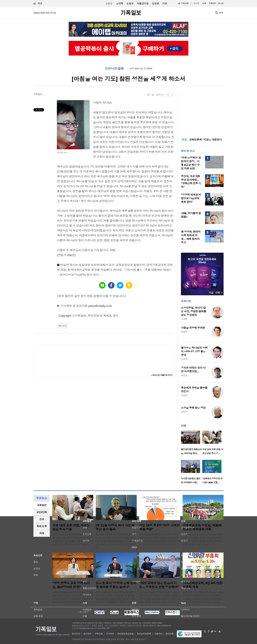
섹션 (38, 4)
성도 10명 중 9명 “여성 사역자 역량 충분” (159, 527)
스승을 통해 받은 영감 (193, 408)
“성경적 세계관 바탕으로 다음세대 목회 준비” (191, 198)
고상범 (184, 319)
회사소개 (76, 634)
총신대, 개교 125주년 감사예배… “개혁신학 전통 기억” (191, 182)
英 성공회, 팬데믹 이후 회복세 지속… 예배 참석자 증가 (191, 237)
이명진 (184, 395)
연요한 (63, 326)
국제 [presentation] (42, 533)
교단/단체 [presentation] (42, 512)
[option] (192, 444)
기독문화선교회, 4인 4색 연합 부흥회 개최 (202, 585)
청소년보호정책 (144, 634)
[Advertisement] (202, 113)
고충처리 (158, 634)
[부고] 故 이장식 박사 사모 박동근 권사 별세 (115, 527)
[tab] (42, 505)
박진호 (184, 375)
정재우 (184, 332)
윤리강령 (170, 634)
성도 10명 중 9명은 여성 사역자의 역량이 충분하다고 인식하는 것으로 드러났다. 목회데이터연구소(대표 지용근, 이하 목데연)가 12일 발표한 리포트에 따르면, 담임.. (159, 539)
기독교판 (185, 3)
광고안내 (87, 634)
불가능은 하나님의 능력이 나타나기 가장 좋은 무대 (194, 351)
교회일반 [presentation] (42, 505)
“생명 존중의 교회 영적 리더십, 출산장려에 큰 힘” (71, 585)
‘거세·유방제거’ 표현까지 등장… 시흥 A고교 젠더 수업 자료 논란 (191, 163)
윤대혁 (120, 3)
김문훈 (155, 3)
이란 (165, 3)
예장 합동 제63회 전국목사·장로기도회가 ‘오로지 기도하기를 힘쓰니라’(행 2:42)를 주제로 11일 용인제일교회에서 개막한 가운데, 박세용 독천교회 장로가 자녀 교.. (159, 597)
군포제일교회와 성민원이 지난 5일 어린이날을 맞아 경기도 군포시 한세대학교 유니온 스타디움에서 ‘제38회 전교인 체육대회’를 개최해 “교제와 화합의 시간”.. (203, 539)
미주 (204, 3)
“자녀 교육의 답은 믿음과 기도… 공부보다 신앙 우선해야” (159, 585)
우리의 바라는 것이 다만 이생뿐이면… (193, 370)
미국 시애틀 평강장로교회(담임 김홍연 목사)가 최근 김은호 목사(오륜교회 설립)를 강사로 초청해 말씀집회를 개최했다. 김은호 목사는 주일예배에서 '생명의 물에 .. (116, 597)
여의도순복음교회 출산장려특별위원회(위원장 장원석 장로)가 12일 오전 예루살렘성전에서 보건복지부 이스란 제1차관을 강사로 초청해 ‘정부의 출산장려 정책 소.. (73, 597)
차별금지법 (143, 3)
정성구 (184, 412)
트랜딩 (109, 4)
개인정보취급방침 (125, 634)
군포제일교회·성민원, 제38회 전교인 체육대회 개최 (202, 527)
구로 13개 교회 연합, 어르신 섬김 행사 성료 (71, 527)
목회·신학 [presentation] (42, 526)
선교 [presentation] (42, 519)
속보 (184, 140)
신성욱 (184, 359)
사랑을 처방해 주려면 (193, 328)
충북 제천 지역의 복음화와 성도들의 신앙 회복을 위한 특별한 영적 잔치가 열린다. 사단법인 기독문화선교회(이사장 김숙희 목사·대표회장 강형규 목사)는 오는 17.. (203, 597)
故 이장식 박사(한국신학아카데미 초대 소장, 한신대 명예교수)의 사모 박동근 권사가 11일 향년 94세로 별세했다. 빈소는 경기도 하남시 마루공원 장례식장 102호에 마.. (116, 541)
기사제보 (110, 634)
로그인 (221, 3)
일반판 (196, 3)
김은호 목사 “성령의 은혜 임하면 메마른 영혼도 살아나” (116, 585)
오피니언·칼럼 (114, 68)
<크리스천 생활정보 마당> (162, 375)
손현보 (130, 3)
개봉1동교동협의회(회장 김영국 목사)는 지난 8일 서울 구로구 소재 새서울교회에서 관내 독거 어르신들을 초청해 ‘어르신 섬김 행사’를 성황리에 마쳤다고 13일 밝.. (73, 539)
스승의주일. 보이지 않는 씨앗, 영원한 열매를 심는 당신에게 (194, 311)
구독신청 (212, 3)
